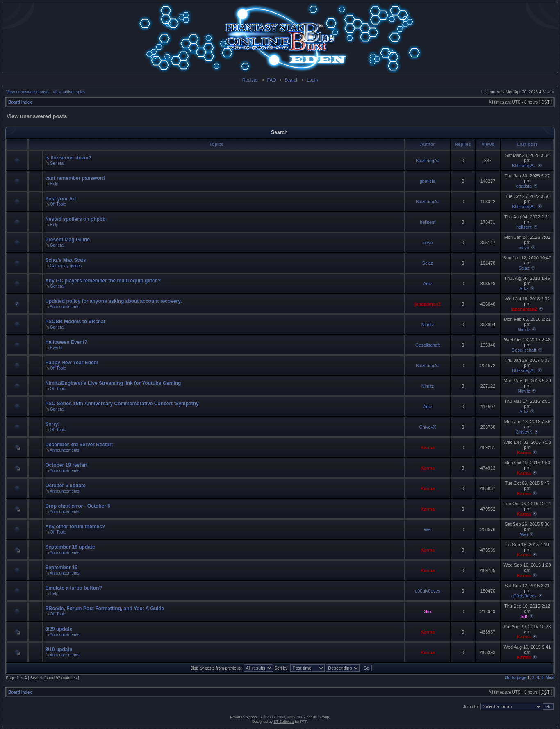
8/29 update (59, 629)
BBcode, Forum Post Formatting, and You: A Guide (105, 609)
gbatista (428, 181)
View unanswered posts (28, 92)
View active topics (69, 92)
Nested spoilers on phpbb (75, 219)
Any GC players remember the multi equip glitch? (103, 281)
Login (312, 80)
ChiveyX (428, 427)
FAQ (272, 80)
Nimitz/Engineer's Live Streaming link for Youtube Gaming (113, 383)
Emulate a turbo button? (74, 588)
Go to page (516, 678)
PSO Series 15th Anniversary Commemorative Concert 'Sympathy (122, 404)
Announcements (64, 307)
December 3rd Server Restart (79, 445)
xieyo (428, 243)
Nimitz (428, 325)
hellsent (428, 222)
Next (550, 678)
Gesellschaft (428, 345)
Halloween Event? (66, 342)
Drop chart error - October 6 (78, 506)
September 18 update (70, 547)
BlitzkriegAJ (427, 161)
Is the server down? (68, 158)
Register (251, 80)
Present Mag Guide (67, 240)
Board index (20, 102)
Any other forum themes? (75, 527)
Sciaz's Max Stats (66, 260)
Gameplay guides (66, 266)
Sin (427, 611)
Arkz (428, 284)
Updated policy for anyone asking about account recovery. (113, 301)
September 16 (61, 568)
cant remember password (75, 178)
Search (292, 80)
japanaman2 (428, 304)
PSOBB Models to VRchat (75, 322)
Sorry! (52, 424)
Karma (428, 447)
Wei (428, 529)
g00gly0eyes (428, 591)
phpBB (256, 717)
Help (54, 184)
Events (56, 348)
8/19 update (59, 650)
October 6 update (65, 486)
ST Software (284, 722)
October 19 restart (66, 465)
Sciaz (428, 263)
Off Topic (58, 204)
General (57, 163)
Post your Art (61, 199)
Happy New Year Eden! (72, 363)
